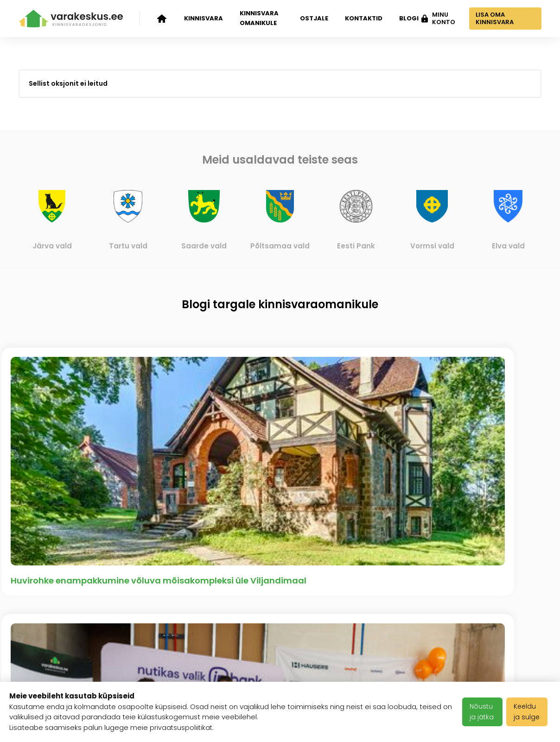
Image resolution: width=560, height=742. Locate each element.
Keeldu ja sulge (530, 712)
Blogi (405, 18)
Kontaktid (360, 18)
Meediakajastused (144, 673)
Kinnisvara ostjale (52, 663)
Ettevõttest (131, 592)
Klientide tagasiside (129, 644)
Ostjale (310, 18)
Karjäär (213, 592)
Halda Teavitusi (228, 672)
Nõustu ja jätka (484, 712)
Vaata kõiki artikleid (280, 486)
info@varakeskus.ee (503, 615)
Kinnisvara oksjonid (38, 599)
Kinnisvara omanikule (259, 18)
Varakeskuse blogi (145, 615)
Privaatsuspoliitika (233, 649)
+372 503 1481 (515, 592)
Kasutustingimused (235, 626)
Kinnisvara (204, 18)
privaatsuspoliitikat (182, 727)
